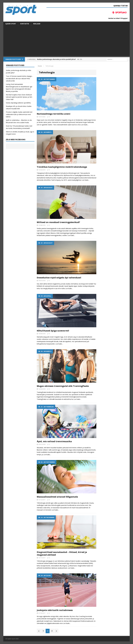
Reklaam (37, 24)
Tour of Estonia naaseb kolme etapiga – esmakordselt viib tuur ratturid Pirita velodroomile (19, 78)
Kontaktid (25, 24)
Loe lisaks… (85, 125)
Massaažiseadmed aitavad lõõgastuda (57, 497)
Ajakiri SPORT (11, 24)
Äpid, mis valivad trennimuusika (54, 441)
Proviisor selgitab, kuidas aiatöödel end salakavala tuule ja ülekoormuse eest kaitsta (19, 114)
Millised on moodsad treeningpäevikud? (58, 222)
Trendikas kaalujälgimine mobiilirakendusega (62, 167)
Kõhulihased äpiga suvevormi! (53, 331)
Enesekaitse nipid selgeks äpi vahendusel (59, 278)
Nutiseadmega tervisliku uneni (54, 114)
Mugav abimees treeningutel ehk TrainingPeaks (63, 386)
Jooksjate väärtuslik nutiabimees (55, 610)
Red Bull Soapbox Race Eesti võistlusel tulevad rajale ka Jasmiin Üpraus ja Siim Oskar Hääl (19, 97)
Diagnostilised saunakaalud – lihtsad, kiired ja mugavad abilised (62, 553)
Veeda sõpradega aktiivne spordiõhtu (18, 103)
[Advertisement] (66, 42)
